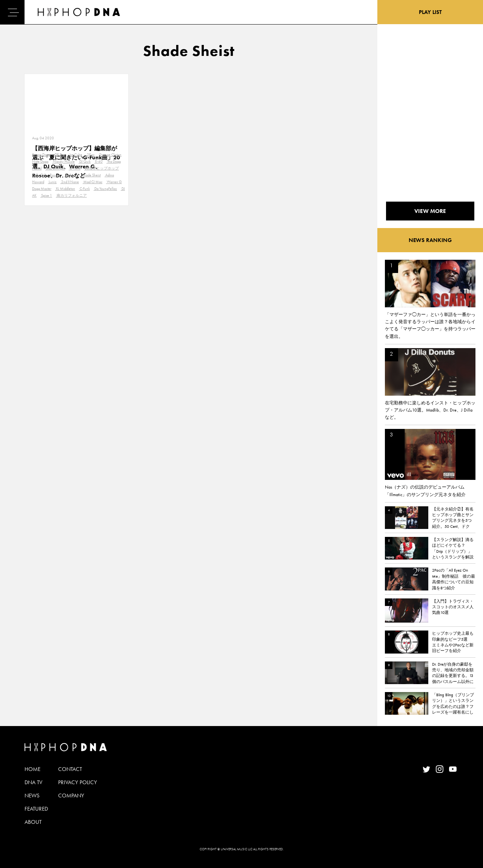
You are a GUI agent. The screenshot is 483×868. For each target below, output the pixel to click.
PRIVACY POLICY (78, 782)
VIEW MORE (430, 211)
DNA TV (33, 782)
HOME (32, 769)
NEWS (32, 796)
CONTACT (70, 769)
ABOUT (33, 822)
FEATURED (36, 809)
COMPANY (71, 796)
